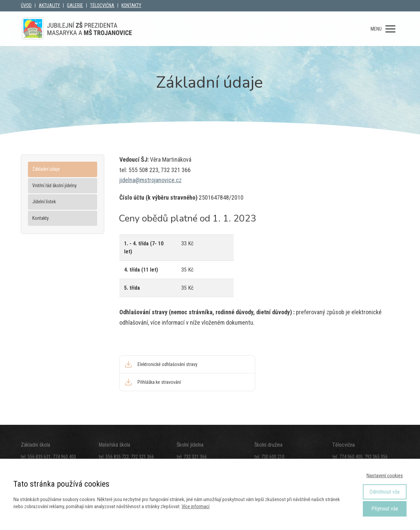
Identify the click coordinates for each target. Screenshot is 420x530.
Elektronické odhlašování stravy (167, 364)
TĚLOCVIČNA (102, 5)
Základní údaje (46, 169)
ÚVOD (26, 5)
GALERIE (75, 5)
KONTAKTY (131, 5)
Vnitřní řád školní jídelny (54, 186)
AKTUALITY (49, 5)
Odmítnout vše (385, 492)
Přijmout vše (385, 509)
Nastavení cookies (385, 476)
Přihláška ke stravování (159, 382)
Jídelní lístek (44, 202)
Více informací (196, 506)
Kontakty (41, 218)
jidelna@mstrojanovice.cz (150, 180)
